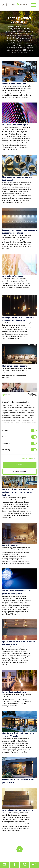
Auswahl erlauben (19, 472)
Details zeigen (27, 458)
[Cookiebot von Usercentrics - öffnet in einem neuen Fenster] (28, 395)
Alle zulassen (19, 465)
